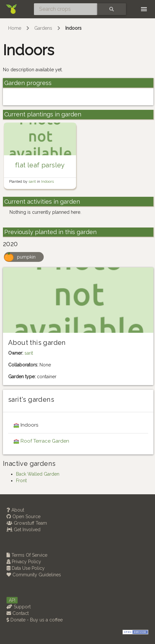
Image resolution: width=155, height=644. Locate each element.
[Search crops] (66, 9)
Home (15, 28)
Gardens (43, 28)
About (15, 510)
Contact (18, 613)
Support (19, 607)
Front (21, 481)
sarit (33, 181)
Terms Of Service (27, 555)
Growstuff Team (27, 523)
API (12, 600)
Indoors (73, 28)
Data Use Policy (26, 568)
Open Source (23, 517)
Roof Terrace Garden (45, 441)
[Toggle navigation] (144, 9)
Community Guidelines (34, 575)
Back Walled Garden (38, 474)
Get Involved (23, 530)
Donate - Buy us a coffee (35, 620)
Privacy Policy (24, 562)
